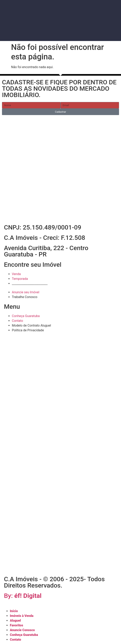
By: (23, 596)
